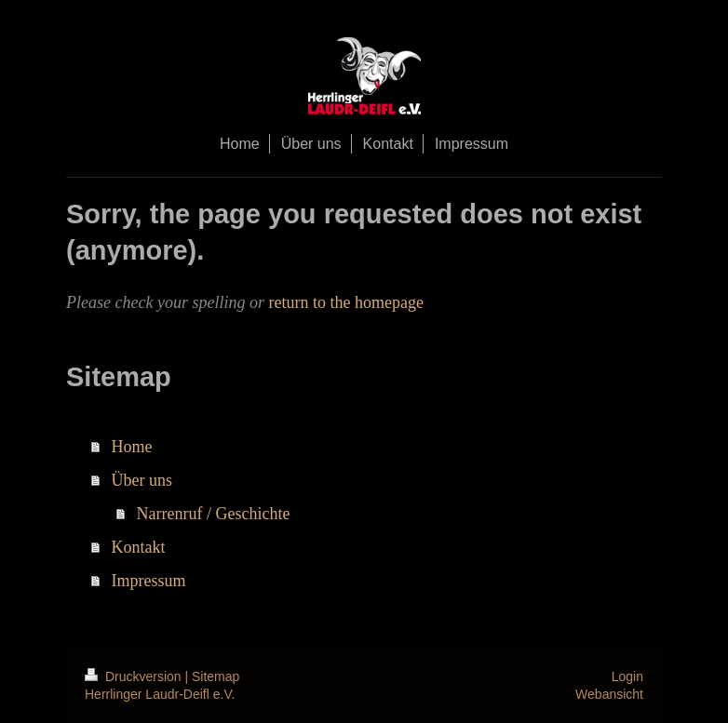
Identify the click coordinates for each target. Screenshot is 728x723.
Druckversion (135, 676)
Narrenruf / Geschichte (214, 514)
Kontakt (139, 547)
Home (132, 447)
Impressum (149, 581)
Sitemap (216, 676)
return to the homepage (345, 302)
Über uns (142, 480)
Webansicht (609, 694)
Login (627, 676)
